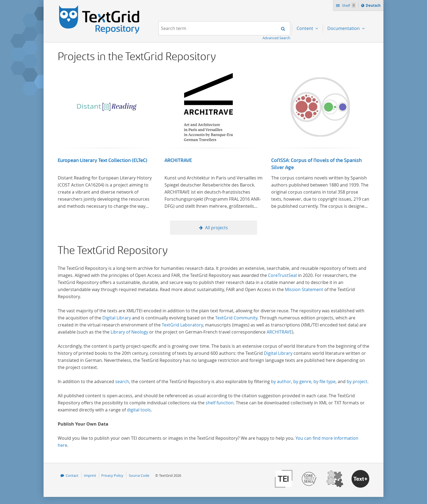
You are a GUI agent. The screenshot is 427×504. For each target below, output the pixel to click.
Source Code (139, 475)
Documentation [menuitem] (344, 28)
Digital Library (117, 318)
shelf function (220, 403)
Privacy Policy (112, 475)
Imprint (90, 475)
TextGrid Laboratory (182, 325)
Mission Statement (304, 289)
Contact (72, 475)
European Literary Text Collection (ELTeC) (103, 160)
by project (357, 381)
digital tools (139, 410)
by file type (324, 381)
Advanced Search (276, 38)
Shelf (348, 5)
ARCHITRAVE (178, 160)
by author (281, 381)
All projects (216, 228)
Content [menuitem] (305, 28)
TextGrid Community (236, 318)
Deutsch (374, 6)
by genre (302, 381)
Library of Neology (129, 332)
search (122, 381)
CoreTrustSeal (282, 275)
